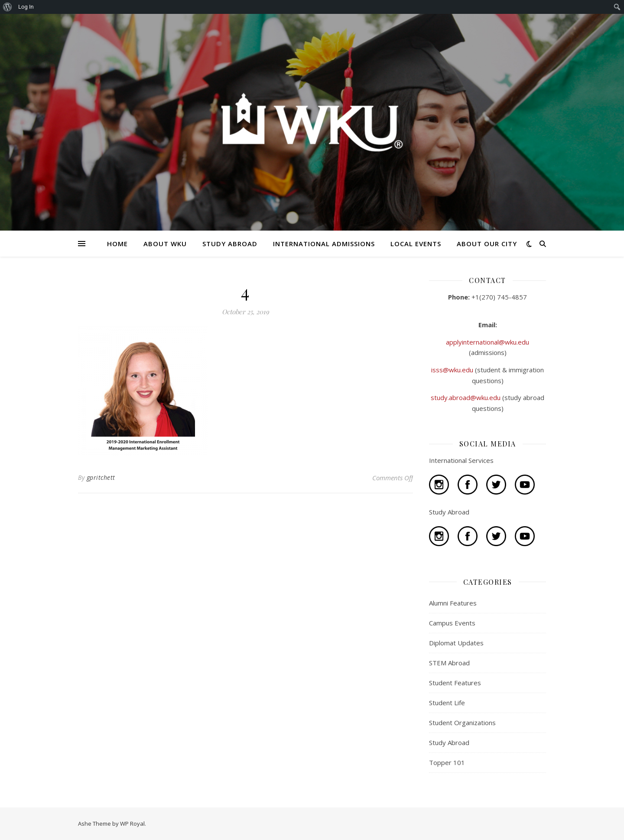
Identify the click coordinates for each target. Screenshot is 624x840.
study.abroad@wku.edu (466, 397)
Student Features (455, 683)
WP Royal (132, 824)
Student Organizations (462, 723)
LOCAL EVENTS (416, 244)
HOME (117, 244)
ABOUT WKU (165, 244)
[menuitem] (8, 7)
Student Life (447, 703)
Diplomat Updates (456, 643)
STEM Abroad (449, 663)
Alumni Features (453, 603)
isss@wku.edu (453, 370)
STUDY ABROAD (230, 244)
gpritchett (101, 477)
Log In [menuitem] (26, 7)
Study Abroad (449, 742)
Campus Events (452, 623)
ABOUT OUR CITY (487, 244)
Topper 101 (447, 762)
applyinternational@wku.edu (487, 342)
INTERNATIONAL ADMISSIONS (324, 244)
